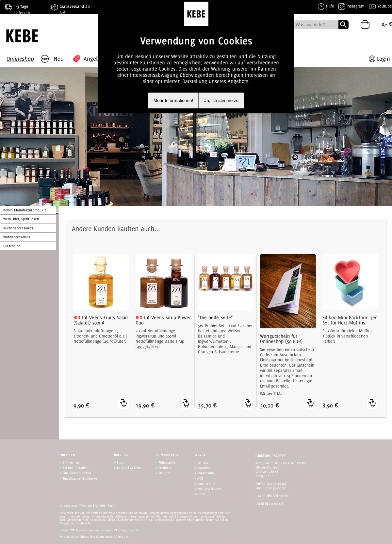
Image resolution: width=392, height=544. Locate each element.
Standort (164, 473)
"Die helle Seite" (215, 318)
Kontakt (203, 462)
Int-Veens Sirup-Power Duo (163, 320)
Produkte (165, 468)
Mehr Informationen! (173, 100)
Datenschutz (206, 484)
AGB (200, 478)
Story (121, 462)
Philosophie (167, 462)
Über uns (121, 455)
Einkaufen (67, 455)
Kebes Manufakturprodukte (25, 210)
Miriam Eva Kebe (129, 468)
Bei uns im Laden (75, 468)
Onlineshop (71, 462)
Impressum (205, 473)
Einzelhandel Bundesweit (81, 478)
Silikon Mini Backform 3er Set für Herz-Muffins (350, 320)
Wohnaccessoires (17, 237)
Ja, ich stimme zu (221, 100)
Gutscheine (12, 246)
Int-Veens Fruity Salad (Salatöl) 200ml (101, 320)
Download (204, 468)
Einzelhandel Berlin (77, 473)
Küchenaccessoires (18, 228)
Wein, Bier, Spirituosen (21, 219)
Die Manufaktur (168, 455)
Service (200, 455)
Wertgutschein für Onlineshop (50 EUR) (281, 339)
